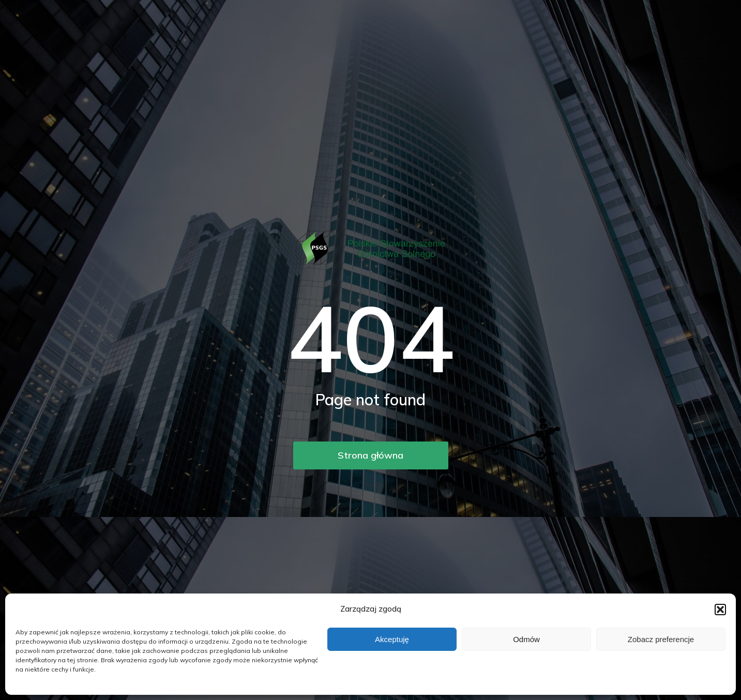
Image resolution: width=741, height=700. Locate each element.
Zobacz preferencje (661, 639)
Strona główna (370, 455)
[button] (720, 610)
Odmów (526, 639)
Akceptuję (392, 639)
